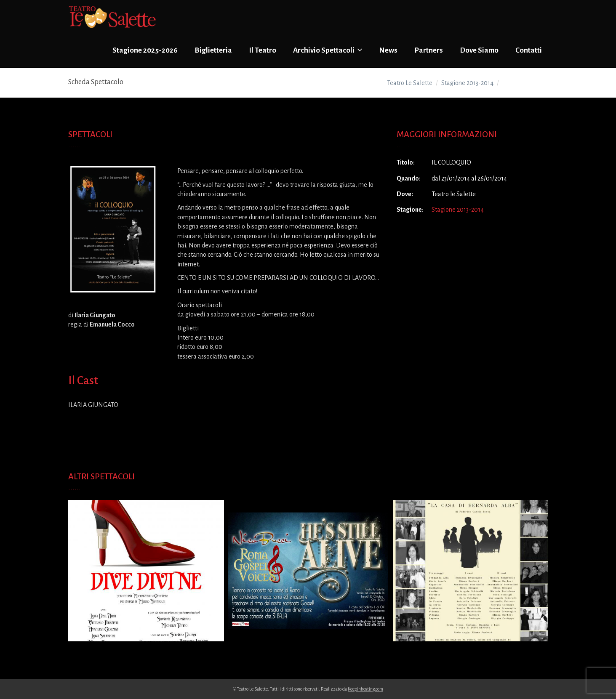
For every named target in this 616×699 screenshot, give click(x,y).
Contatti (529, 50)
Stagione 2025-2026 (145, 50)
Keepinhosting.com (365, 689)
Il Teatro (263, 50)
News (388, 50)
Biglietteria (213, 50)
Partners (429, 50)
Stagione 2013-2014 (458, 210)
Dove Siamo (479, 50)
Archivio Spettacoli (328, 50)
